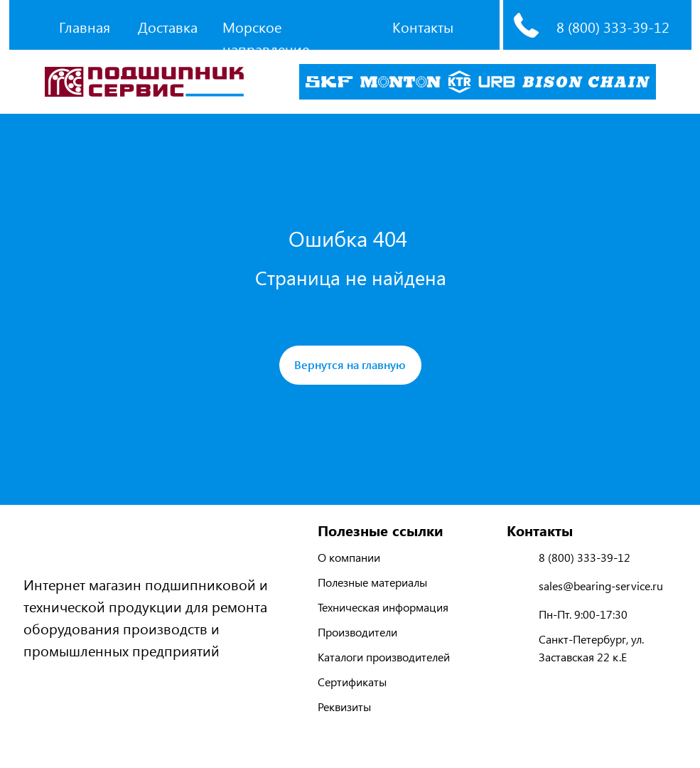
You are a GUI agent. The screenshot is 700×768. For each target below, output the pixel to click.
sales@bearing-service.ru (601, 586)
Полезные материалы (372, 582)
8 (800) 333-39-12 (613, 27)
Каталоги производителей (384, 657)
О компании (349, 557)
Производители (357, 632)
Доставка (168, 27)
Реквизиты (344, 706)
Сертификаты (352, 682)
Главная (85, 27)
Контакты (423, 27)
